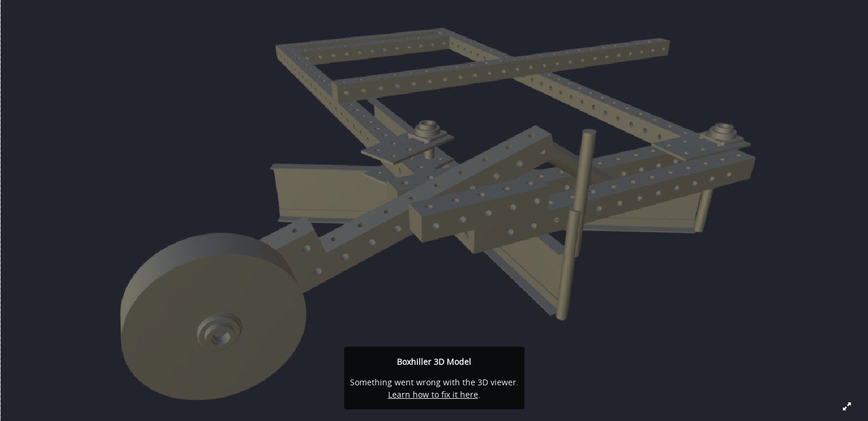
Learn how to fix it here (433, 394)
